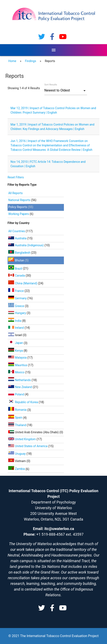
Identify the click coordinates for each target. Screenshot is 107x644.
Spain (16, 417)
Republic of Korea (23, 402)
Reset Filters (16, 177)
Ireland (16, 328)
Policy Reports (18, 207)
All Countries (17, 231)
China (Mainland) (23, 283)
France (16, 291)
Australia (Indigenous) (26, 245)
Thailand (17, 425)
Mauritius (18, 365)
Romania (18, 410)
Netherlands (20, 380)
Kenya (16, 351)
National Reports (19, 200)
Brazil (16, 269)
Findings (31, 61)
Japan (16, 343)
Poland (16, 394)
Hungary (17, 313)
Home (12, 61)
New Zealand (20, 387)
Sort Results (51, 85)
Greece (17, 306)
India (15, 321)
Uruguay (17, 454)
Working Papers (18, 214)
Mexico (17, 372)
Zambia (17, 469)
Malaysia (18, 358)
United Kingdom (22, 439)
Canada (17, 276)
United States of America (28, 446)
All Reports (15, 193)
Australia (18, 238)
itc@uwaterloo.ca (59, 529)
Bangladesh (20, 253)
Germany (18, 298)
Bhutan (17, 260)
